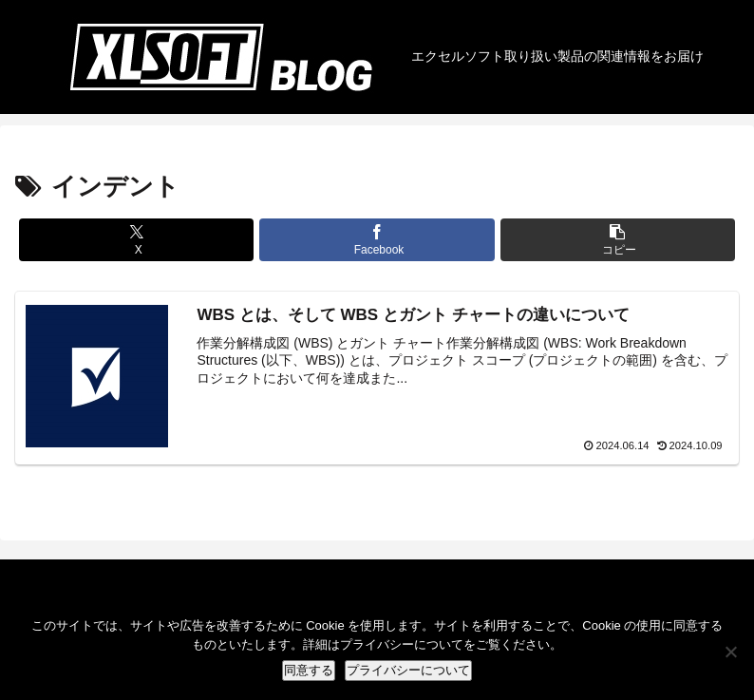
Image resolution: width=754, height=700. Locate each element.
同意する (309, 670)
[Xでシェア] (137, 240)
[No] (730, 652)
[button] (618, 240)
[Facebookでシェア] (377, 240)
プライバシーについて (408, 670)
